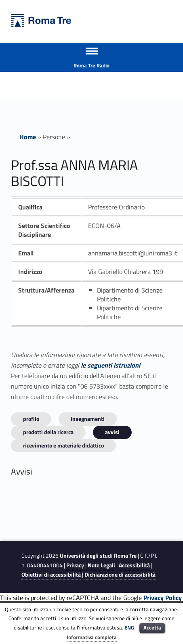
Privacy (75, 565)
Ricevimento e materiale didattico (63, 445)
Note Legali (101, 565)
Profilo (31, 419)
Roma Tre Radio (91, 65)
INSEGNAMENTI (88, 419)
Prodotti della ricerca (48, 432)
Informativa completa (92, 637)
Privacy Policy (163, 598)
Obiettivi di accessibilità (51, 575)
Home (28, 137)
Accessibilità (134, 565)
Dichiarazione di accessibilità (120, 575)
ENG (129, 627)
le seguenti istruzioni (110, 365)
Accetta (152, 627)
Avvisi (112, 432)
